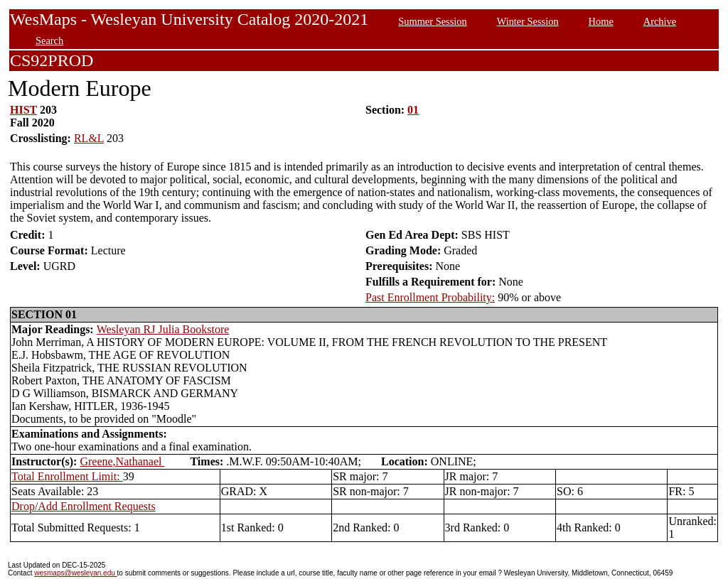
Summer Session (432, 21)
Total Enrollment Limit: (67, 476)
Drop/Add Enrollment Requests (84, 506)
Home (601, 21)
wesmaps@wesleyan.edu (75, 573)
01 (413, 110)
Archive (660, 21)
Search (49, 40)
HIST (23, 110)
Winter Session (528, 21)
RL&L (89, 138)
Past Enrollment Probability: (430, 297)
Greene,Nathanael (122, 461)
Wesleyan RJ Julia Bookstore (163, 329)
